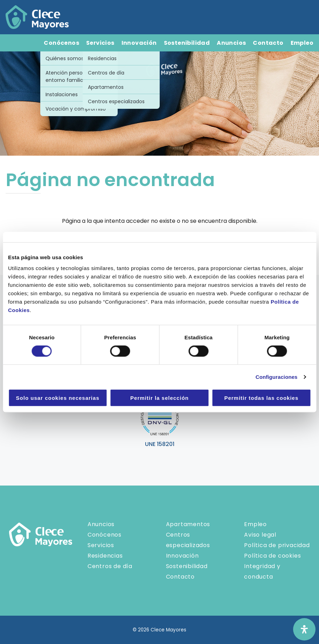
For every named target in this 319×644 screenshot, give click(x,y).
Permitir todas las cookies (261, 398)
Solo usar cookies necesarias (58, 398)
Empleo (302, 43)
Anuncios (231, 43)
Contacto (268, 43)
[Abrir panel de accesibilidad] (304, 629)
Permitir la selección (159, 398)
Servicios (100, 43)
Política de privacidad (277, 545)
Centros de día (110, 566)
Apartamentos (188, 524)
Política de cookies (272, 556)
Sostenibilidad (187, 43)
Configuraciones (277, 377)
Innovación (139, 43)
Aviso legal (260, 535)
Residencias (105, 556)
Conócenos (61, 43)
